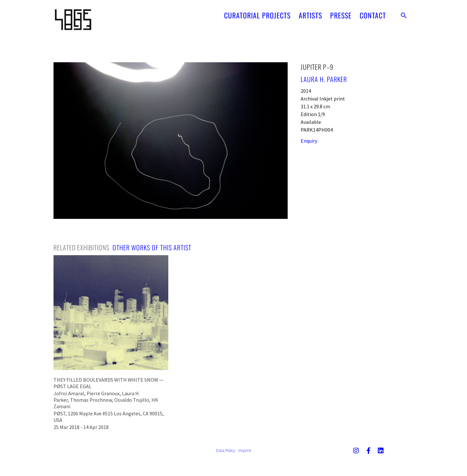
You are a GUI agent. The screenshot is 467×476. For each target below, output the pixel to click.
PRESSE (341, 13)
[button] (404, 13)
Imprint (245, 451)
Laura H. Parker (324, 79)
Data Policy (226, 451)
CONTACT (373, 13)
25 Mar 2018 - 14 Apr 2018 (81, 427)
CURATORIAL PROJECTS (257, 13)
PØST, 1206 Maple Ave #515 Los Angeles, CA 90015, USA (109, 417)
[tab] (81, 247)
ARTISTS (310, 13)
